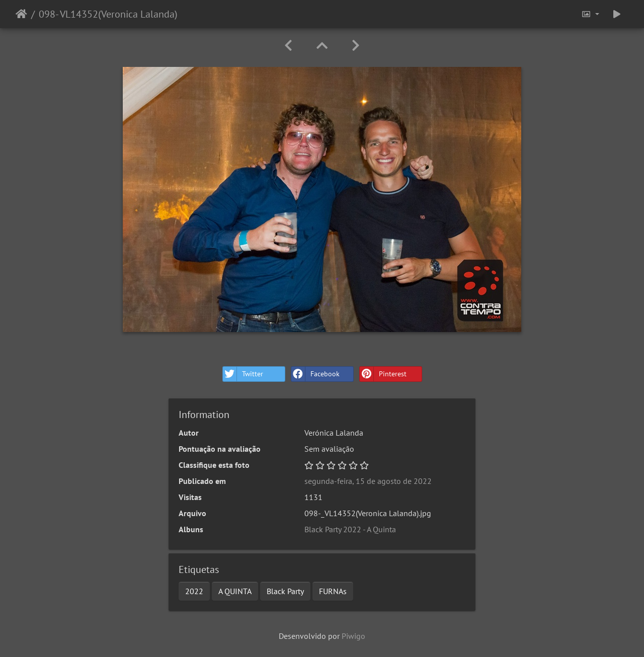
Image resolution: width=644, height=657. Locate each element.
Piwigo (353, 636)
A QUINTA (235, 591)
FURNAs (333, 591)
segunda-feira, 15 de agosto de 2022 (368, 481)
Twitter (243, 374)
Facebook (315, 374)
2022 (194, 591)
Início (21, 14)
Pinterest (383, 374)
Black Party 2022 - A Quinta (350, 529)
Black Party (285, 591)
